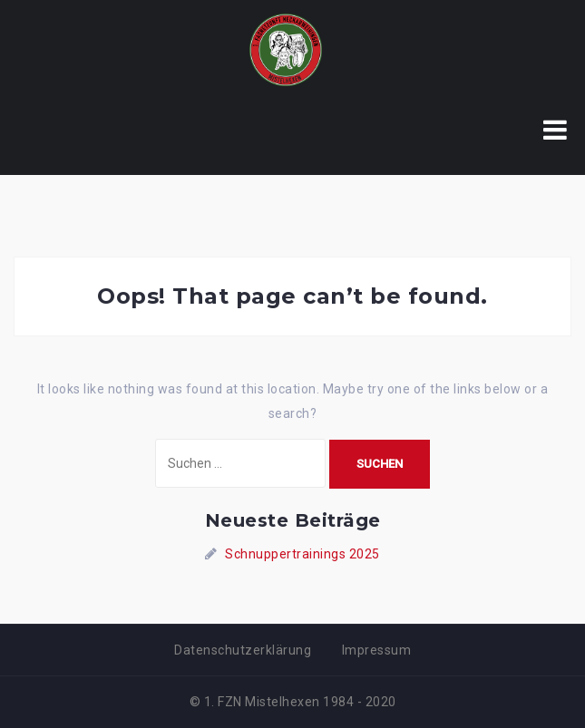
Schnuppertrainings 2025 (302, 554)
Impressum (377, 650)
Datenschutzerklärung (243, 650)
